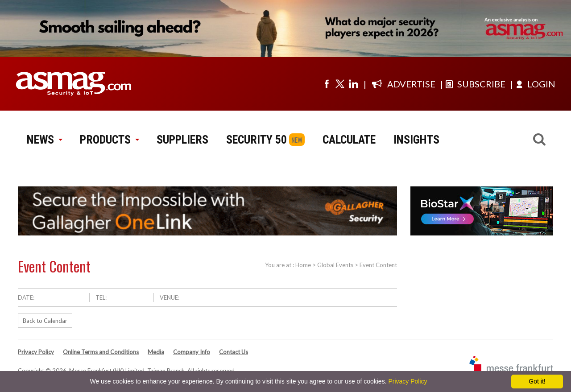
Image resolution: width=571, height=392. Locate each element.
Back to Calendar (45, 321)
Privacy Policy (36, 352)
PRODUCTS (109, 140)
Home (303, 265)
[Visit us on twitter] (340, 84)
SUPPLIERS (182, 140)
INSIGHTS (416, 140)
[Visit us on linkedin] (353, 84)
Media (156, 352)
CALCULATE (349, 140)
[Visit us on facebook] (327, 84)
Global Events (335, 265)
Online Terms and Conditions (101, 352)
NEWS (44, 140)
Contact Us (234, 352)
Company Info (192, 352)
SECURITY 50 (257, 140)
